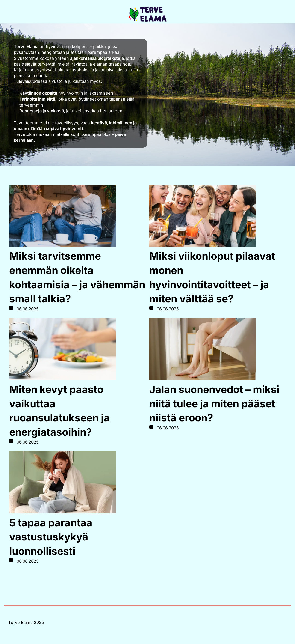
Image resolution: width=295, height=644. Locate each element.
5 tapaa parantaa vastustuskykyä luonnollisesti (51, 537)
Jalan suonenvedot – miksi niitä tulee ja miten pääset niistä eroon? (214, 404)
